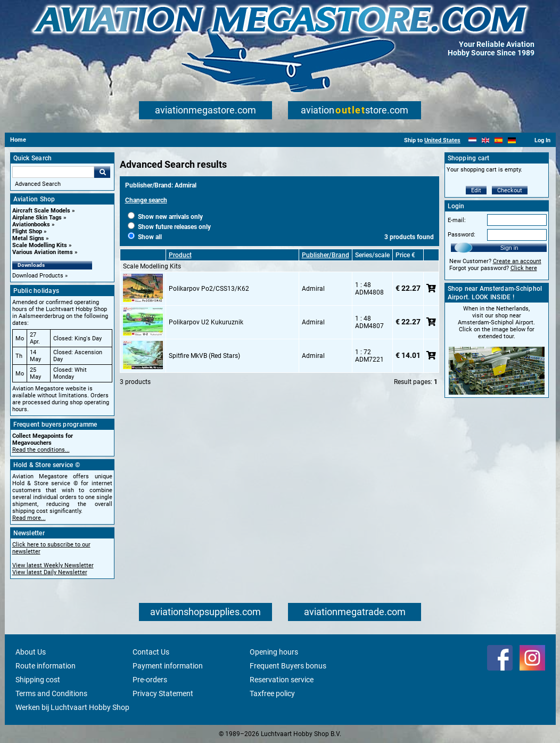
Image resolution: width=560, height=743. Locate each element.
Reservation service (282, 680)
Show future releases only (169, 227)
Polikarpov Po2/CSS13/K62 (209, 289)
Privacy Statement (163, 693)
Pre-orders (150, 680)
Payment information (168, 666)
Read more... (29, 518)
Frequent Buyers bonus (288, 666)
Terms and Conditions (51, 693)
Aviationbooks (31, 224)
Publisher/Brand (326, 255)
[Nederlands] (472, 140)
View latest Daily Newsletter (50, 572)
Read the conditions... (41, 450)
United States (442, 140)
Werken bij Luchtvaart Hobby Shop (72, 707)
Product (180, 255)
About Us (31, 652)
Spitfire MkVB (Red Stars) (204, 356)
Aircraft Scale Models (41, 211)
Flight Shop (27, 231)
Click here (524, 268)
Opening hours (274, 652)
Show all (145, 237)
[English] (486, 140)
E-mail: (457, 220)
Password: (462, 235)
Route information (46, 666)
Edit (476, 190)
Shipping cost (38, 680)
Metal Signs (28, 238)
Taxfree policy (272, 693)
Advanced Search (38, 184)
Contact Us (151, 652)
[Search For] (53, 172)
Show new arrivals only (165, 217)
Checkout (510, 190)
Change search (146, 200)
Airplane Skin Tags (37, 218)
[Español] (499, 140)
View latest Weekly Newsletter (53, 565)
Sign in (509, 248)
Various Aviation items (43, 252)
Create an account (517, 261)
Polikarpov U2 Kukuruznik (206, 322)
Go (102, 172)
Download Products (38, 276)
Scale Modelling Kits (40, 245)
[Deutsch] (512, 140)
